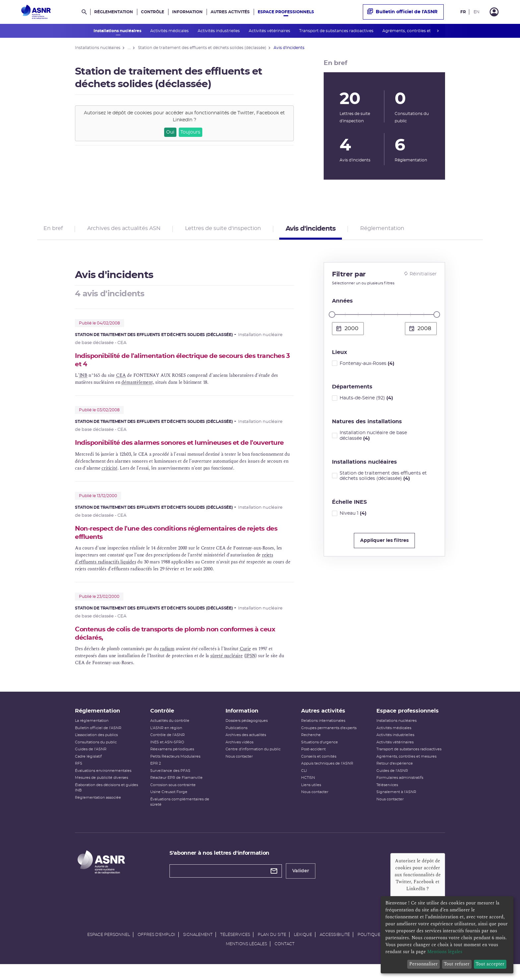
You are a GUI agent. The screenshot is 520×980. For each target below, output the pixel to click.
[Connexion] (494, 12)
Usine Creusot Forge (169, 807)
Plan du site (272, 950)
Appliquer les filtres (384, 543)
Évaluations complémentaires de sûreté (180, 817)
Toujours (190, 132)
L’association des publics (96, 750)
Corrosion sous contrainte (173, 800)
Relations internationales (323, 736)
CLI (304, 786)
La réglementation (92, 736)
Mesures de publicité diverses (101, 793)
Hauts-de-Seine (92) (366, 400)
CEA (121, 378)
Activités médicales (170, 31)
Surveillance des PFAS (170, 786)
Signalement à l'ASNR (396, 807)
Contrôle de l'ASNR (167, 750)
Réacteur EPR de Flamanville (176, 793)
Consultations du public (96, 757)
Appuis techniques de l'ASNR (327, 778)
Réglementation (114, 12)
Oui (170, 132)
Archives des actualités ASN (124, 230)
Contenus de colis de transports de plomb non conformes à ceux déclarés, (184, 646)
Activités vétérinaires (270, 31)
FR (463, 12)
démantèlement (137, 385)
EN (477, 12)
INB (83, 378)
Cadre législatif (88, 771)
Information (187, 12)
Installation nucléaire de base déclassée (373, 438)
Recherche (311, 750)
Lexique (303, 950)
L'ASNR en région (166, 743)
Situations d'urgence (320, 757)
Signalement (198, 950)
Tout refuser (457, 964)
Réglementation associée (98, 812)
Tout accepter (490, 964)
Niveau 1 (353, 516)
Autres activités (230, 12)
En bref (53, 230)
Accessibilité (335, 950)
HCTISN (308, 793)
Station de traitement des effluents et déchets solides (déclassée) (383, 478)
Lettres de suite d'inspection (223, 230)
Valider (301, 886)
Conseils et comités (319, 771)
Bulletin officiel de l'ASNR (402, 12)
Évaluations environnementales (103, 786)
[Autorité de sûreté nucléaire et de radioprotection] (36, 12)
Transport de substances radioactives (337, 31)
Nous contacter (239, 771)
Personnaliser (423, 964)
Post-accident (313, 764)
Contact (285, 959)
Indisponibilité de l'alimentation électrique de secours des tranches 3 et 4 (173, 363)
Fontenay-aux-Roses (367, 366)
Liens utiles (311, 800)
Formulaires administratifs (400, 793)
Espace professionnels (286, 12)
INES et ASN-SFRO (167, 757)
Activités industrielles (219, 31)
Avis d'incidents (311, 230)
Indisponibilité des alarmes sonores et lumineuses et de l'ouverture (169, 450)
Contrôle (153, 12)
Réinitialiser (420, 276)
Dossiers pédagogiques (247, 736)
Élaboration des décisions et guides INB (106, 803)
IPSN (250, 668)
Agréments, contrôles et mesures (416, 31)
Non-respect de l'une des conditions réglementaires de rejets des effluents (178, 545)
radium (167, 661)
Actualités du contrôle (170, 736)
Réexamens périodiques (172, 764)
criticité (109, 480)
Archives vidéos (239, 757)
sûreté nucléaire (227, 668)
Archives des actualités (246, 750)
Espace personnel (109, 950)
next (438, 31)
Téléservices (387, 800)
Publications (236, 743)
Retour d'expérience (395, 778)
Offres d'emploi (157, 950)
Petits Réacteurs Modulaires (175, 771)
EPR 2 (156, 778)
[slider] (332, 317)
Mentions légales (246, 959)
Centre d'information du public (253, 764)
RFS (79, 778)
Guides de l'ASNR (91, 764)
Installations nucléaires (118, 31)
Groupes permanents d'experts (329, 743)
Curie (245, 661)
